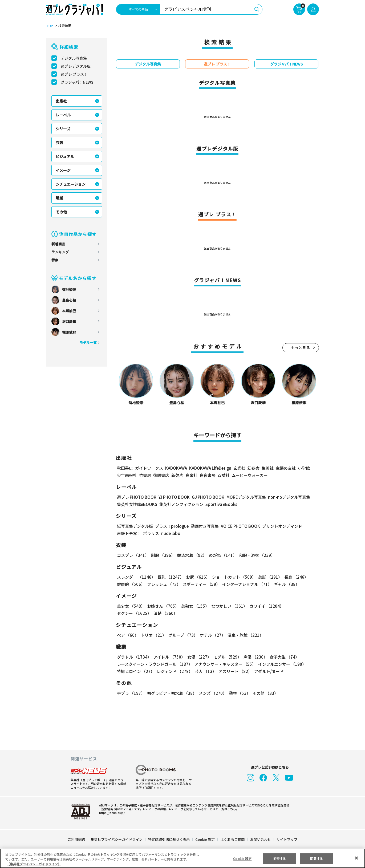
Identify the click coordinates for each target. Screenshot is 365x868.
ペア (128, 635)
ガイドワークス (149, 468)
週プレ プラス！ (74, 74)
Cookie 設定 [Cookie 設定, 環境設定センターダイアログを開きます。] (242, 860)
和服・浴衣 (256, 555)
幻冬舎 (255, 468)
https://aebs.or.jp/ (110, 813)
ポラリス (151, 534)
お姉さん (163, 606)
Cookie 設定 (205, 840)
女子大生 (283, 657)
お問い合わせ (260, 840)
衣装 (59, 143)
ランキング (60, 252)
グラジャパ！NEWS (78, 82)
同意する (317, 860)
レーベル (63, 115)
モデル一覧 (88, 343)
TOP (49, 26)
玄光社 (241, 468)
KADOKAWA (177, 468)
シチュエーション (71, 184)
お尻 (197, 577)
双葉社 (224, 475)
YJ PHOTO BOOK (175, 497)
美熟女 (194, 606)
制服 (163, 555)
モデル (227, 657)
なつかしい (229, 606)
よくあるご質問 (232, 840)
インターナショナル (247, 584)
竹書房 (145, 475)
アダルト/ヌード (268, 672)
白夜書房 (208, 475)
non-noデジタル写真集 (291, 497)
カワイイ (266, 606)
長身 (295, 577)
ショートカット (233, 577)
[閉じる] (356, 859)
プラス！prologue (171, 526)
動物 (239, 693)
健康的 (131, 584)
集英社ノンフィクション (182, 504)
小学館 (305, 468)
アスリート (235, 672)
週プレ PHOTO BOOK (137, 497)
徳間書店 (161, 475)
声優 (255, 657)
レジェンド (175, 672)
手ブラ (131, 693)
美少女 (131, 606)
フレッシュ (164, 584)
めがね (222, 555)
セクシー (134, 613)
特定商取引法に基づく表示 (169, 840)
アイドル (169, 657)
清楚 (165, 613)
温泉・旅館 (245, 635)
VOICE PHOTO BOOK (239, 526)
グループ (183, 635)
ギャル (287, 584)
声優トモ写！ (129, 534)
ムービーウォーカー (250, 475)
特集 (55, 260)
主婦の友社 (287, 468)
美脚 (269, 577)
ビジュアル (65, 157)
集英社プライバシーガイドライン (117, 840)
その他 (61, 212)
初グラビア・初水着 (172, 693)
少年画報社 (127, 475)
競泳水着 (191, 555)
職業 (59, 198)
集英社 (269, 468)
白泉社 (191, 475)
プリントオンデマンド (281, 526)
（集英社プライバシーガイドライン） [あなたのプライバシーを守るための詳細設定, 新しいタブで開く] (34, 865)
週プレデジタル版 (76, 66)
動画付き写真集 (203, 526)
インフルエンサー (282, 664)
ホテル (213, 635)
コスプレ (133, 555)
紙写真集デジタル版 (135, 526)
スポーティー (201, 584)
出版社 (61, 101)
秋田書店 (125, 468)
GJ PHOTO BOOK (210, 497)
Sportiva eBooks (220, 504)
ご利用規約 (77, 840)
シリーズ (63, 129)
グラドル (134, 657)
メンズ (212, 693)
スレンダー (136, 577)
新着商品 (58, 244)
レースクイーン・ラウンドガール (155, 664)
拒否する (279, 860)
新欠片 (177, 475)
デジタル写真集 (74, 58)
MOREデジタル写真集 (249, 497)
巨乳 (170, 577)
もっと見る (301, 348)
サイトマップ (287, 840)
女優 (199, 657)
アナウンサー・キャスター (226, 664)
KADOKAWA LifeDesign (212, 468)
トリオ (153, 635)
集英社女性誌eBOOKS (137, 504)
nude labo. (171, 534)
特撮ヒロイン (136, 672)
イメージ (63, 171)
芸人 (205, 672)
